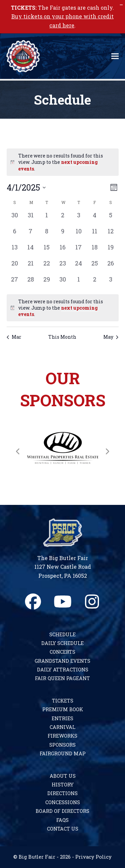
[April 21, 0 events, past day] (31, 267)
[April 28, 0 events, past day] (31, 283)
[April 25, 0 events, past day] (95, 267)
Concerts (62, 652)
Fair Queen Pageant (62, 678)
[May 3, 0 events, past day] (111, 283)
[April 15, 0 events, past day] (47, 251)
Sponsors (62, 745)
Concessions (63, 802)
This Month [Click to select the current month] (62, 337)
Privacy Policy (93, 857)
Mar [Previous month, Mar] (14, 337)
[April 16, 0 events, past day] (63, 251)
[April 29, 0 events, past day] (47, 283)
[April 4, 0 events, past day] (95, 219)
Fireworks (62, 736)
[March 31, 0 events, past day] (31, 219)
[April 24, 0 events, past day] (79, 267)
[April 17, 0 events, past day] (79, 251)
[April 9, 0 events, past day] (63, 235)
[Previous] (18, 451)
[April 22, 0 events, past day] (47, 267)
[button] (115, 56)
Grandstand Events (62, 661)
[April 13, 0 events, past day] (15, 251)
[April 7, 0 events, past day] (31, 235)
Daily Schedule (62, 643)
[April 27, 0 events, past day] (15, 283)
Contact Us (63, 829)
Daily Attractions (63, 670)
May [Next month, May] (111, 337)
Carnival (62, 727)
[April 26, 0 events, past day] (111, 267)
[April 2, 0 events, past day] (63, 219)
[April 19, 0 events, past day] (111, 251)
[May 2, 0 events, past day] (95, 283)
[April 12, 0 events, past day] (111, 235)
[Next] (107, 451)
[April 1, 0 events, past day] (47, 219)
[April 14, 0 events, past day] (31, 251)
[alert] (63, 308)
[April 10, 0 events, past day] (79, 235)
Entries (62, 718)
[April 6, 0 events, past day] (15, 235)
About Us (63, 776)
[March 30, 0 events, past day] (15, 219)
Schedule (62, 634)
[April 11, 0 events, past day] (95, 235)
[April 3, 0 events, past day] (79, 219)
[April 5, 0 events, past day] (111, 219)
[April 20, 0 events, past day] (15, 267)
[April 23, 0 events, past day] (63, 267)
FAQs (62, 820)
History (63, 785)
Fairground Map (63, 753)
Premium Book (63, 709)
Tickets (63, 701)
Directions (62, 793)
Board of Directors (62, 811)
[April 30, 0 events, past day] (63, 283)
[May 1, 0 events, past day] (79, 283)
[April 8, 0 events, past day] (47, 235)
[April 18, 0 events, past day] (95, 251)
